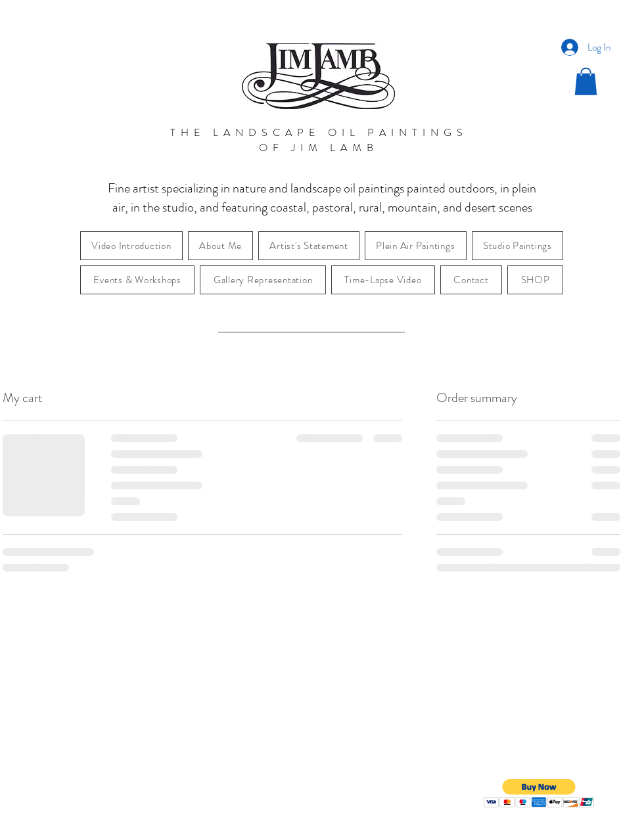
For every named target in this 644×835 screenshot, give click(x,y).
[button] (586, 81)
